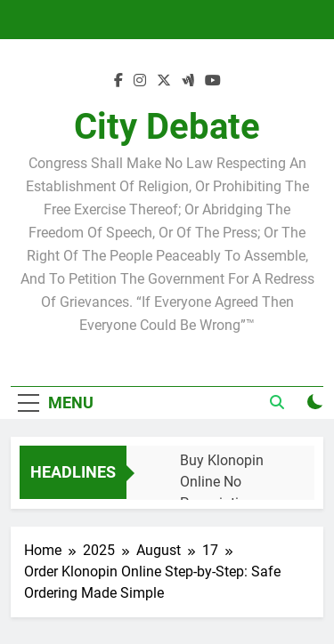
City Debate (167, 127)
